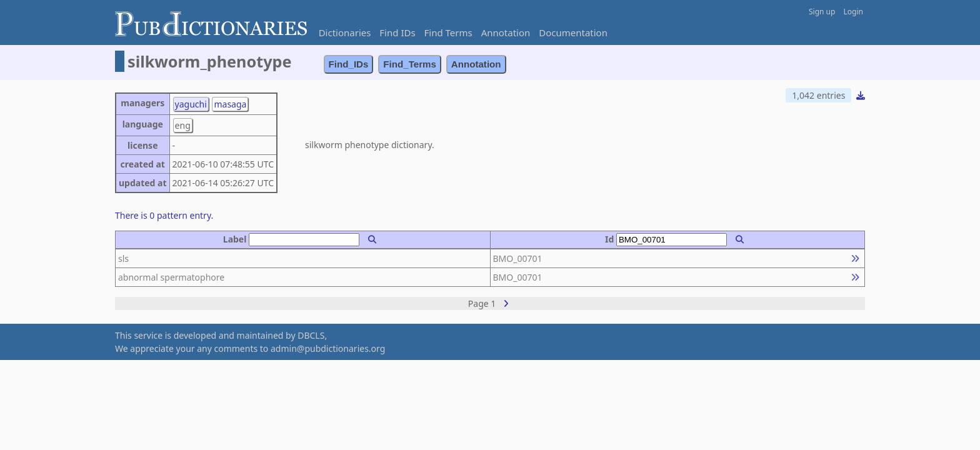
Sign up (822, 12)
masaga (230, 104)
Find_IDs (349, 64)
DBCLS (311, 335)
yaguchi (191, 104)
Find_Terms (410, 64)
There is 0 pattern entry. (164, 215)
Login (853, 12)
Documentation (573, 32)
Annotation (506, 32)
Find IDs (397, 32)
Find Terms (448, 32)
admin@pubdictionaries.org (328, 348)
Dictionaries (345, 32)
